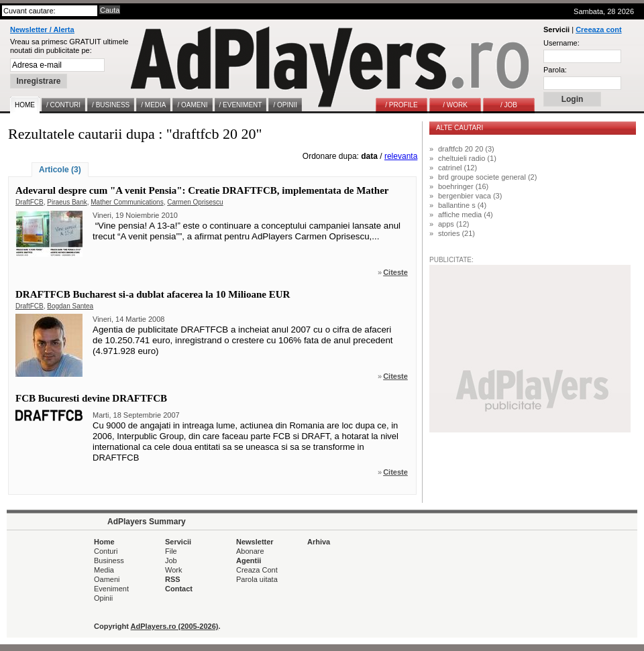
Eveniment (111, 589)
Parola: (555, 70)
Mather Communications (127, 202)
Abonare (250, 551)
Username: (561, 43)
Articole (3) (60, 170)
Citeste (395, 272)
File (171, 551)
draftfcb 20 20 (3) (466, 149)
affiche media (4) (466, 215)
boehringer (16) (463, 186)
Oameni (107, 579)
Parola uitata (257, 579)
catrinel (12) (458, 168)
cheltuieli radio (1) (467, 158)
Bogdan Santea (70, 306)
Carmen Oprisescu (195, 202)
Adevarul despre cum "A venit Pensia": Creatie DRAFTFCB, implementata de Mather (202, 190)
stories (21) (457, 233)
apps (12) (453, 224)
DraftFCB (30, 202)
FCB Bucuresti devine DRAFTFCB (91, 398)
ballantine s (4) (462, 205)
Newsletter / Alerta (42, 29)
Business (109, 560)
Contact (179, 589)
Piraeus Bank (67, 202)
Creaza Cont (257, 570)
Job (171, 560)
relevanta (401, 156)
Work (173, 570)
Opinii (103, 598)
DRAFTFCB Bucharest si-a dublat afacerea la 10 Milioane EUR (153, 294)
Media (104, 570)
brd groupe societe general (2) (487, 177)
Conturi (106, 551)
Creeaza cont (598, 29)
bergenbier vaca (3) (470, 196)
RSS (173, 579)
